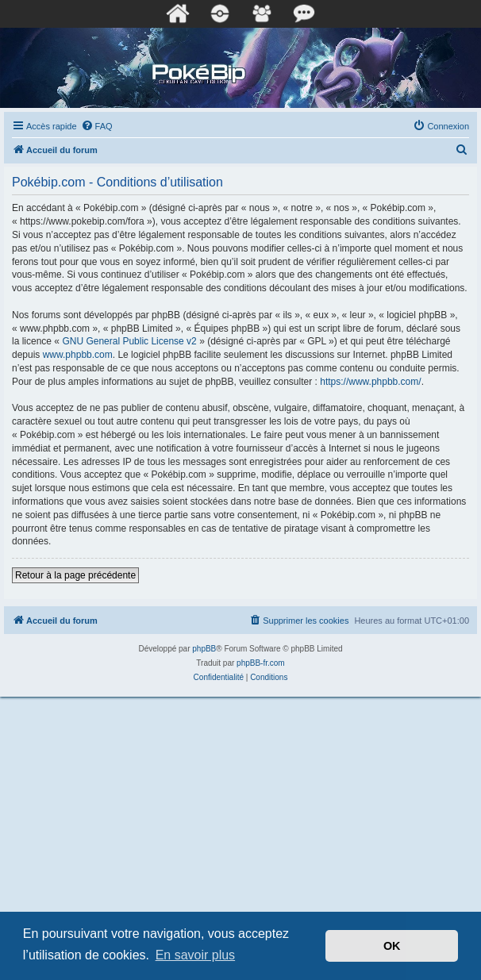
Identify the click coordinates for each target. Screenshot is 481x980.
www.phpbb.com (78, 355)
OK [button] (392, 946)
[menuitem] (97, 126)
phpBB (204, 649)
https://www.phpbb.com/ (370, 382)
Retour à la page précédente (75, 575)
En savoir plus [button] (196, 955)
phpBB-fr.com (261, 663)
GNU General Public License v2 (129, 341)
